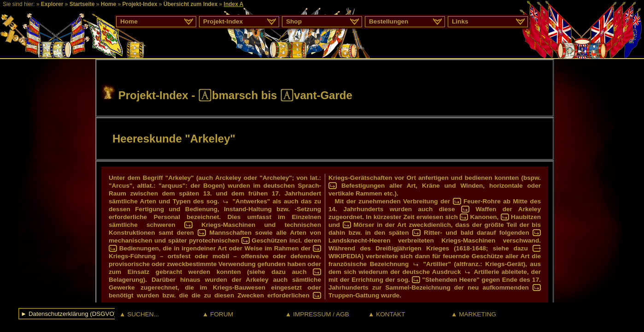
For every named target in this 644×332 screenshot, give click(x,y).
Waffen (486, 209)
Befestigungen (363, 186)
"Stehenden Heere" (451, 280)
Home (108, 4)
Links (460, 21)
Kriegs (118, 256)
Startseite (82, 4)
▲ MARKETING (474, 314)
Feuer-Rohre (482, 201)
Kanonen (483, 217)
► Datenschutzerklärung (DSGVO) (68, 314)
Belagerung (126, 280)
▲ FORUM (218, 314)
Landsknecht (348, 240)
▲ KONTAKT (386, 314)
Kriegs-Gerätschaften (360, 178)
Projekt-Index (140, 4)
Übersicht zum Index (190, 4)
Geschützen (269, 240)
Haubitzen (526, 217)
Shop (294, 21)
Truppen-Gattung (354, 295)
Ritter (432, 233)
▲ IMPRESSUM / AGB (317, 314)
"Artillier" (437, 264)
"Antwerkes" (252, 201)
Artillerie (486, 272)
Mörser (364, 225)
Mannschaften (231, 233)
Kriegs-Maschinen (228, 225)
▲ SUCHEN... (139, 314)
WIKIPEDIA (345, 256)
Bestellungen (389, 21)
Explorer (52, 4)
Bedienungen (139, 248)
